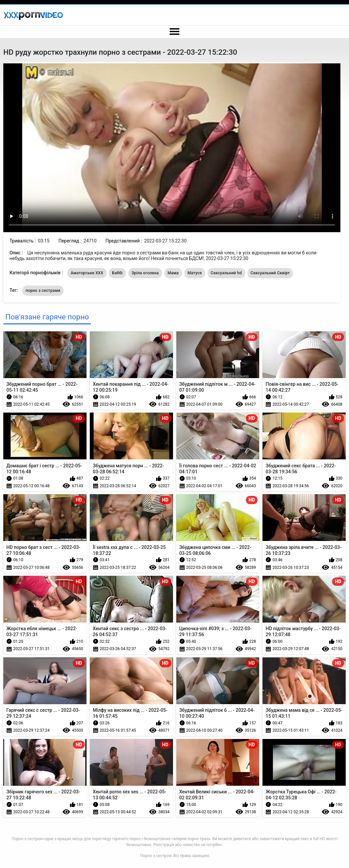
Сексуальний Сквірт (270, 273)
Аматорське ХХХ (87, 273)
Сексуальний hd (226, 273)
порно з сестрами (43, 291)
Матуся (195, 273)
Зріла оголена (145, 273)
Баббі (117, 273)
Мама (173, 273)
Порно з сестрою (156, 856)
